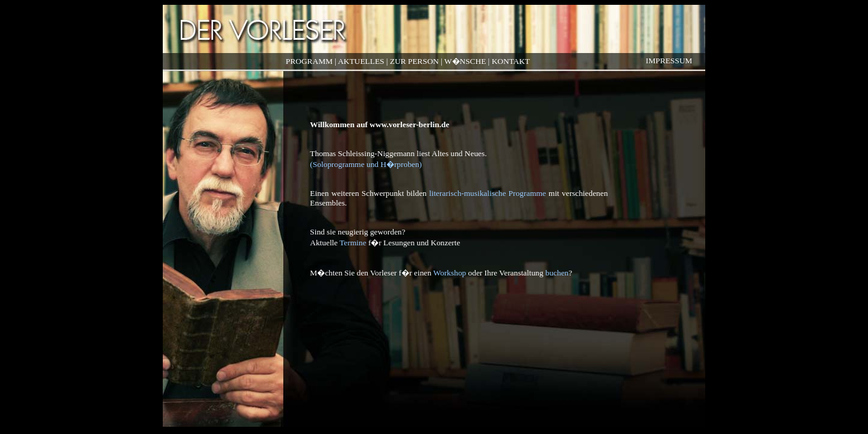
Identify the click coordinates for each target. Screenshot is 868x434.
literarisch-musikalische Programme (488, 193)
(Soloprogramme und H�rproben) (366, 164)
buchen (557, 273)
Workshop (450, 273)
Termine (353, 243)
